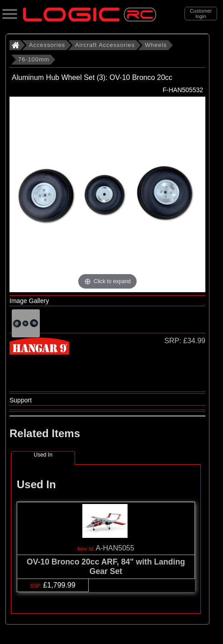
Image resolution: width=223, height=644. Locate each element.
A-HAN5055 (115, 548)
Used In (43, 455)
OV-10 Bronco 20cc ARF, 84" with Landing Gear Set (106, 567)
